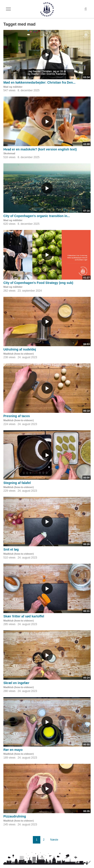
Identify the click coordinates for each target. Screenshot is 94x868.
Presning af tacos (17, 416)
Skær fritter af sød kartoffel (24, 616)
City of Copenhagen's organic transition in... (37, 216)
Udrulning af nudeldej (20, 349)
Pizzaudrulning (15, 816)
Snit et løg (11, 549)
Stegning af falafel (17, 483)
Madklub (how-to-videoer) (19, 354)
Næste (54, 840)
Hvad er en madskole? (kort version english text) (40, 149)
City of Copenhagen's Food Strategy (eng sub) (38, 283)
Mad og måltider (13, 87)
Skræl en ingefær (16, 683)
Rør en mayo (13, 750)
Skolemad (9, 153)
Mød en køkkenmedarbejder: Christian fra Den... (39, 82)
